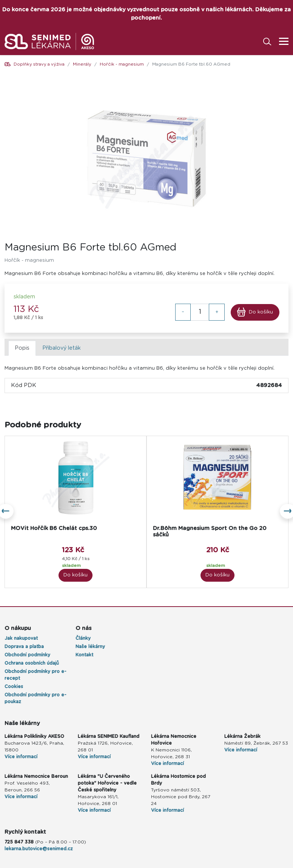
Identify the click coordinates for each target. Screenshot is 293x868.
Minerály (82, 64)
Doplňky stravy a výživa (39, 64)
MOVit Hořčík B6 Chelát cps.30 (54, 528)
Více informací (21, 757)
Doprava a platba (24, 647)
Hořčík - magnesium (122, 64)
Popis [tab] (22, 348)
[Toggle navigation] (281, 41)
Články (83, 638)
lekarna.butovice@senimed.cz (39, 849)
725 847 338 (19, 842)
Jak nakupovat (21, 638)
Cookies (14, 687)
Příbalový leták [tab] (62, 348)
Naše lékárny (90, 647)
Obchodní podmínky (27, 655)
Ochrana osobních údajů (32, 663)
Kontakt (84, 655)
